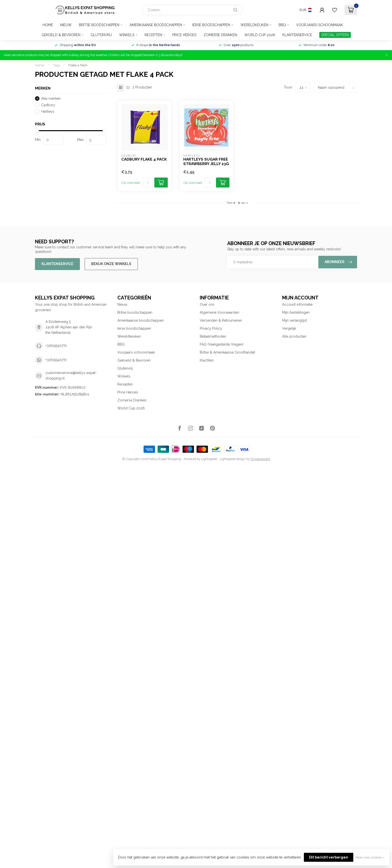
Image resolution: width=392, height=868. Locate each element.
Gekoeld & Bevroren (61, 35)
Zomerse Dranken (220, 35)
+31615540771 (56, 346)
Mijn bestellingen (296, 312)
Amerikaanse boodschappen (156, 25)
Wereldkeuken (254, 25)
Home (48, 25)
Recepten (153, 35)
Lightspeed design (233, 459)
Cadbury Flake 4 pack (144, 159)
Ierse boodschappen (211, 25)
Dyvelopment (260, 459)
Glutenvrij (101, 35)
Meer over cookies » (370, 857)
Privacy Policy (211, 328)
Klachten (207, 360)
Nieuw (66, 25)
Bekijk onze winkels (111, 264)
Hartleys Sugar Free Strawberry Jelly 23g (206, 162)
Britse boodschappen (99, 25)
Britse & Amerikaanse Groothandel (227, 352)
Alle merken (51, 99)
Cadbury (48, 105)
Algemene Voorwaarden (219, 312)
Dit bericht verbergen (329, 857)
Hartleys (48, 112)
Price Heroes (184, 35)
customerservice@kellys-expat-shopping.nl (71, 376)
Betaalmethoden (213, 336)
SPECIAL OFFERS (335, 35)
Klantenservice (297, 35)
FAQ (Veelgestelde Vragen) (222, 344)
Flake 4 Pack (78, 65)
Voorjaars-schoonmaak (320, 25)
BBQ (282, 25)
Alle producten (294, 336)
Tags (56, 65)
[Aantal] (148, 183)
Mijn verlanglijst (294, 320)
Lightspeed (209, 459)
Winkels (127, 35)
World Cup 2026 (260, 35)
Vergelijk (289, 328)
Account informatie (297, 304)
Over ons (207, 304)
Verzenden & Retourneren (221, 320)
